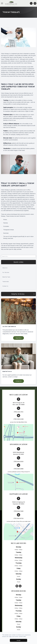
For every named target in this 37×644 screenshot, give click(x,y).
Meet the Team (6, 277)
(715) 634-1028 (19, 511)
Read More (18, 338)
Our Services (6, 272)
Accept (18, 640)
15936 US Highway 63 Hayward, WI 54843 (19, 503)
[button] (2, 3)
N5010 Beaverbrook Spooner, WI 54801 (18, 453)
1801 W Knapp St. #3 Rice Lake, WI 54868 (19, 404)
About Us (5, 268)
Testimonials (6, 282)
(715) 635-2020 (19, 462)
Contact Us (5, 286)
